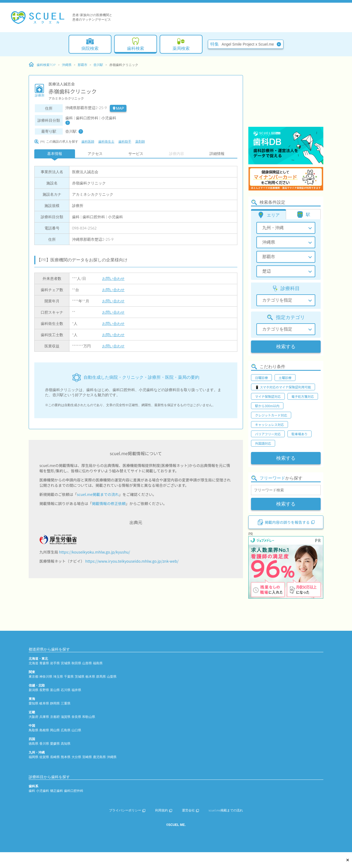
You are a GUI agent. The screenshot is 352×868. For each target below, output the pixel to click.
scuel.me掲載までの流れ (98, 494)
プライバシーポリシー (127, 810)
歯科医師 (88, 141)
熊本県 (66, 757)
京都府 (55, 717)
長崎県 (55, 757)
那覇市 (83, 65)
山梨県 (112, 676)
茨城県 (80, 676)
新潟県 (33, 690)
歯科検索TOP (42, 65)
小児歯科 (43, 791)
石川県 (66, 690)
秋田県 (76, 663)
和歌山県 (89, 717)
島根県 (44, 730)
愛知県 (33, 703)
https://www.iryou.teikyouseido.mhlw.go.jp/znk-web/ (132, 561)
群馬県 (101, 676)
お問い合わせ (113, 278)
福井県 (76, 690)
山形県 (87, 663)
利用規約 (164, 810)
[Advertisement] (286, 92)
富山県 (55, 690)
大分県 (76, 757)
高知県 (66, 743)
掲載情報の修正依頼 (109, 503)
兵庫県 (44, 717)
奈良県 (76, 717)
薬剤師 (140, 141)
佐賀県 (44, 757)
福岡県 (33, 757)
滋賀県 (66, 717)
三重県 (66, 703)
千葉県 (69, 676)
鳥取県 (33, 730)
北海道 (33, 663)
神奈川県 (46, 676)
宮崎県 (87, 757)
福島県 (98, 663)
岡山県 (55, 730)
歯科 (32, 791)
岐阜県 (44, 703)
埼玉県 (58, 676)
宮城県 (66, 663)
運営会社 (190, 810)
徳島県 (33, 743)
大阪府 (33, 717)
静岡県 (55, 703)
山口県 (76, 730)
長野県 (44, 690)
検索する (286, 347)
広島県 (66, 730)
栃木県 (90, 676)
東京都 (33, 676)
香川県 (44, 743)
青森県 (44, 663)
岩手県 (55, 663)
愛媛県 (55, 743)
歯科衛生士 (106, 141)
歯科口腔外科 (74, 791)
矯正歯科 (57, 791)
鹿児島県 (99, 757)
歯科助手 (125, 141)
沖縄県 (67, 65)
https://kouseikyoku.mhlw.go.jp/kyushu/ (94, 552)
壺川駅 (98, 65)
